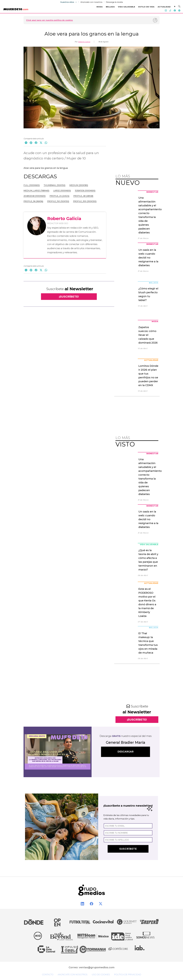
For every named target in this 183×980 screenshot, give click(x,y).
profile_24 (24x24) (59, 196)
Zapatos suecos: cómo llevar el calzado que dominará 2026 (148, 335)
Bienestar (152, 192)
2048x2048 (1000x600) (35, 196)
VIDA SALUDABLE (127, 7)
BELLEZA (110, 7)
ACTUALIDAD (164, 7)
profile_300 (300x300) (85, 201)
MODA (100, 7)
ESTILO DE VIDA (146, 7)
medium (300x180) (79, 185)
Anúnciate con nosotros (91, 2)
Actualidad (151, 360)
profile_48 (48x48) (83, 196)
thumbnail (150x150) (55, 185)
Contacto (48, 975)
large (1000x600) (62, 191)
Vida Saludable (149, 545)
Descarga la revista (114, 2)
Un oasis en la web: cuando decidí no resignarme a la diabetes (148, 258)
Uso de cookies (101, 975)
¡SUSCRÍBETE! (69, 297)
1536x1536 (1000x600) (85, 191)
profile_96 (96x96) (33, 201)
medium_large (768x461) (36, 191)
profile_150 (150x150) (58, 201)
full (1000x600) (32, 185)
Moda (155, 321)
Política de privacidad (128, 975)
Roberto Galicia (84, 42)
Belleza (154, 283)
